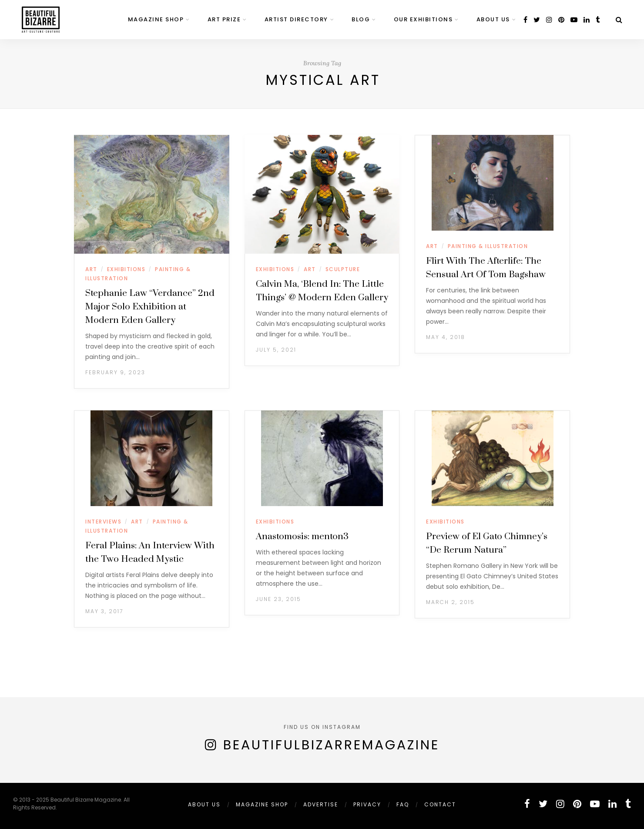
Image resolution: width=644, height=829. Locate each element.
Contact (440, 804)
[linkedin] (587, 20)
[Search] (619, 20)
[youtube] (574, 20)
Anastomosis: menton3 (302, 537)
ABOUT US (493, 19)
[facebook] (525, 20)
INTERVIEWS (103, 522)
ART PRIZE (224, 19)
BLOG (361, 19)
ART (91, 269)
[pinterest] (561, 20)
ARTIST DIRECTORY (296, 19)
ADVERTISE (321, 804)
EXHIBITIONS (126, 269)
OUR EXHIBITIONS (423, 19)
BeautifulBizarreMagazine (331, 745)
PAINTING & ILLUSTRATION (488, 246)
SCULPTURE (343, 269)
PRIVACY (367, 804)
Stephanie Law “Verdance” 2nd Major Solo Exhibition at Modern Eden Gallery (150, 307)
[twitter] (537, 20)
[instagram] (549, 20)
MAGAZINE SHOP (156, 19)
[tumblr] (598, 20)
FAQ (403, 804)
